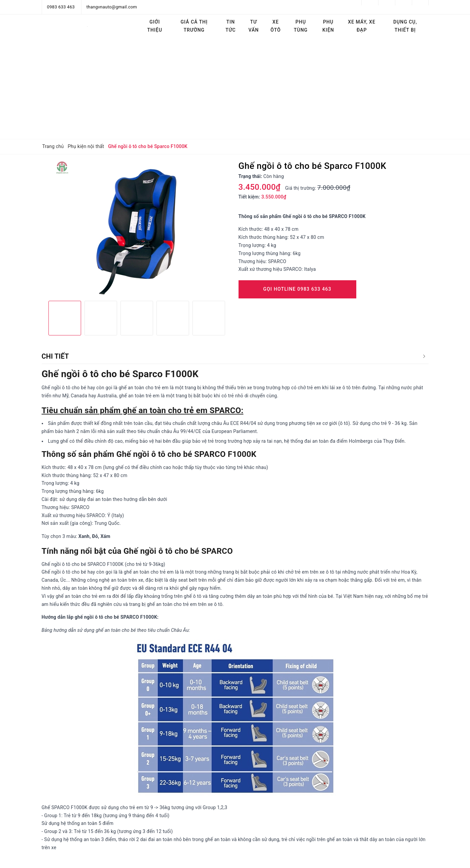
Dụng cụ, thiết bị (405, 26)
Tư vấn (254, 26)
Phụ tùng (301, 26)
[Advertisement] (235, 88)
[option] (137, 228)
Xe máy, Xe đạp (362, 26)
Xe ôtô (276, 26)
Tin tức (231, 26)
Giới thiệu (155, 26)
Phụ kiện (328, 26)
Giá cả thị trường (194, 26)
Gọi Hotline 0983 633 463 (297, 289)
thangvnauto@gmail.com (112, 7)
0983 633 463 (61, 7)
